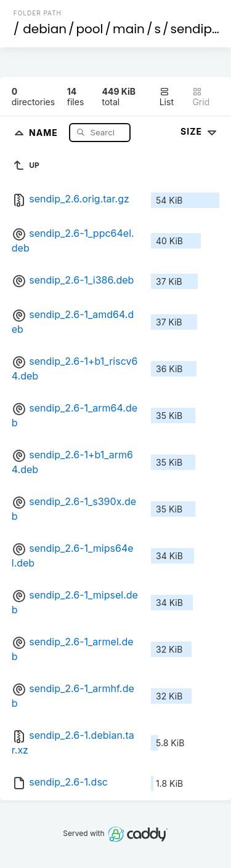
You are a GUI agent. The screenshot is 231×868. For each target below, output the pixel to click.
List (167, 97)
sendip (191, 29)
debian (45, 29)
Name (45, 132)
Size (200, 131)
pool (90, 29)
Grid (201, 97)
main (129, 29)
